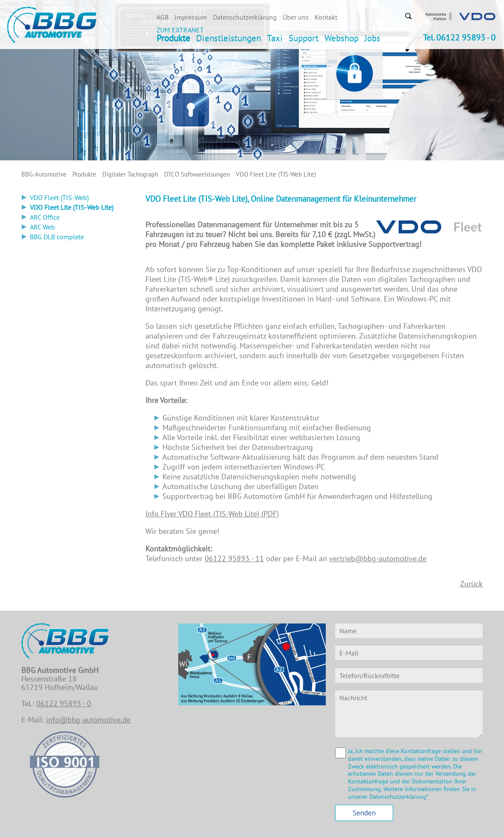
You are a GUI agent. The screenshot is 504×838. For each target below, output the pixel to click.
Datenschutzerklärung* (399, 797)
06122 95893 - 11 (234, 558)
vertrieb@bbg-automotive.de (378, 558)
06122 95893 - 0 (64, 703)
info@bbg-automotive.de (88, 720)
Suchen (408, 16)
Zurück (471, 584)
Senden (364, 813)
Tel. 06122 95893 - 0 (459, 38)
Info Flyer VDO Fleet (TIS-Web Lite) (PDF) (212, 514)
